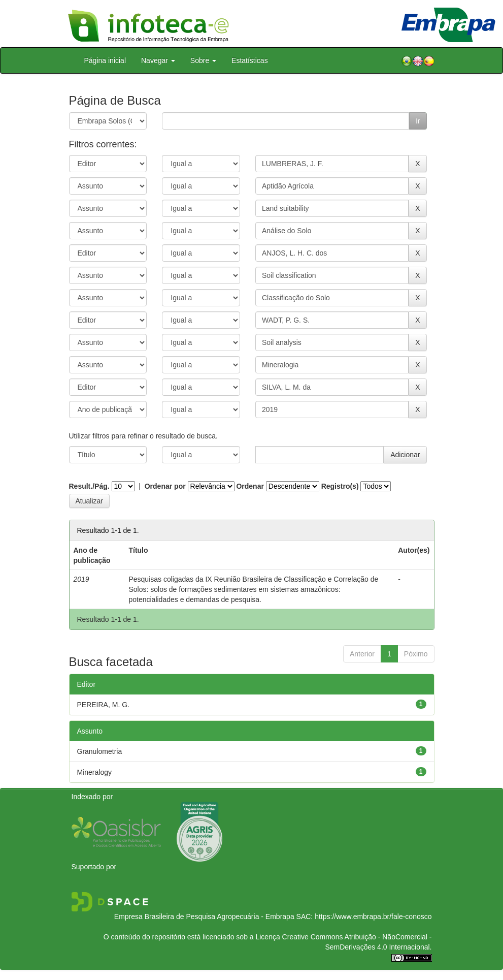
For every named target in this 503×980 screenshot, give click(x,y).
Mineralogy (94, 772)
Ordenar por (165, 486)
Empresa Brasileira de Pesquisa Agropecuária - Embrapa (204, 916)
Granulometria (100, 751)
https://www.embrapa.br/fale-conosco (373, 916)
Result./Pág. (89, 486)
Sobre (203, 60)
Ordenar (250, 486)
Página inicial (105, 60)
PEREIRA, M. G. (103, 705)
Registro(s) (340, 486)
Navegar (158, 60)
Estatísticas (250, 60)
